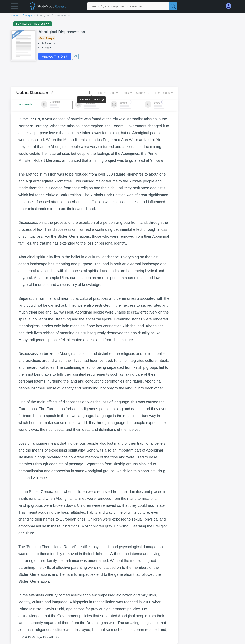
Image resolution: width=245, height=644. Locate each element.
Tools (127, 93)
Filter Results (163, 93)
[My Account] (230, 6)
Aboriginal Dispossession (54, 15)
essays (27, 15)
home (14, 15)
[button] (14, 7)
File (102, 93)
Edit (114, 93)
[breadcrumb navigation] (122, 16)
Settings (143, 93)
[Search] (173, 6)
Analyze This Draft (55, 56)
